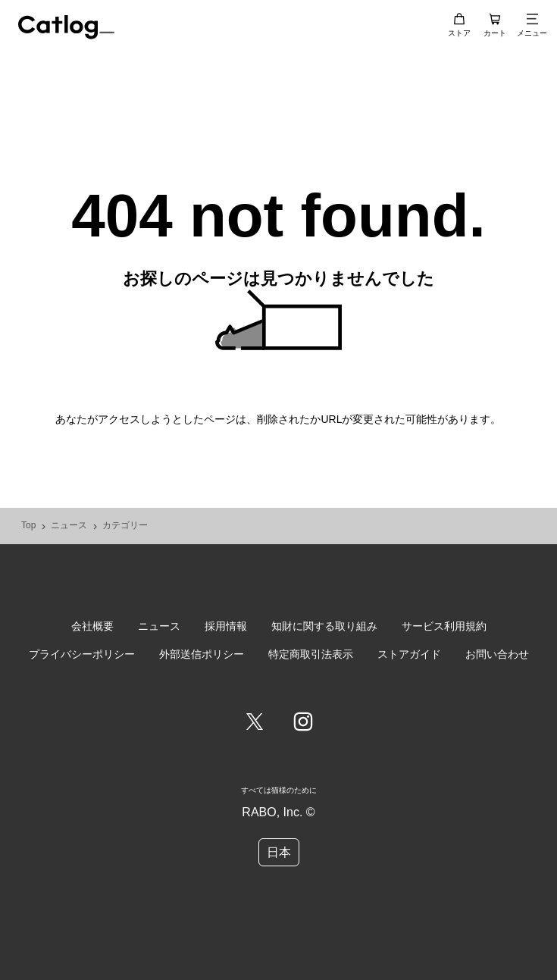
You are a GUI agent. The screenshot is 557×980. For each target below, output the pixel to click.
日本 (279, 852)
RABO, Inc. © (278, 812)
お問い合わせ (497, 654)
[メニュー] (532, 19)
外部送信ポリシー (202, 654)
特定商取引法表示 (311, 654)
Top (28, 526)
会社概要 (92, 626)
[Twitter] (255, 723)
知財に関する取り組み (324, 626)
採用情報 (226, 626)
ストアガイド (409, 654)
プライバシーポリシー (82, 654)
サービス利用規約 (444, 626)
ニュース (69, 526)
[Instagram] (303, 723)
